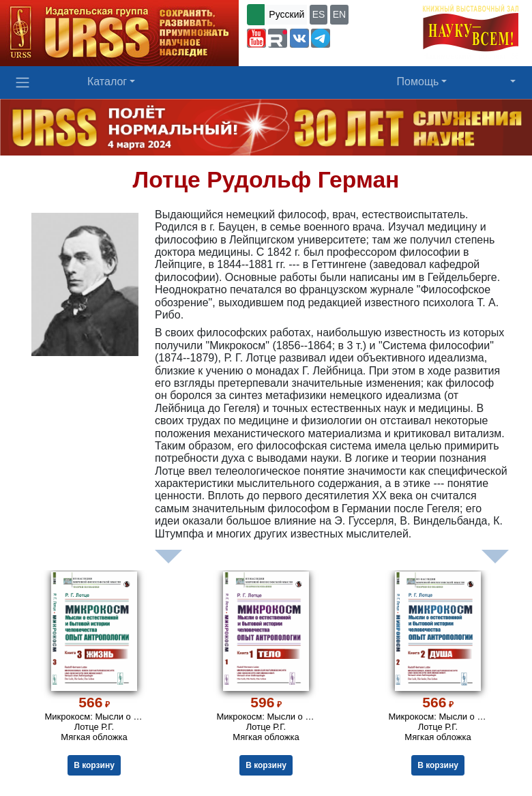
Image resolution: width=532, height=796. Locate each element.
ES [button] (319, 14)
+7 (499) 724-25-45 (375, 37)
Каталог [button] (107, 82)
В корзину (94, 765)
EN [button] (339, 14)
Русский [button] (286, 14)
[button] (256, 38)
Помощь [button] (418, 82)
